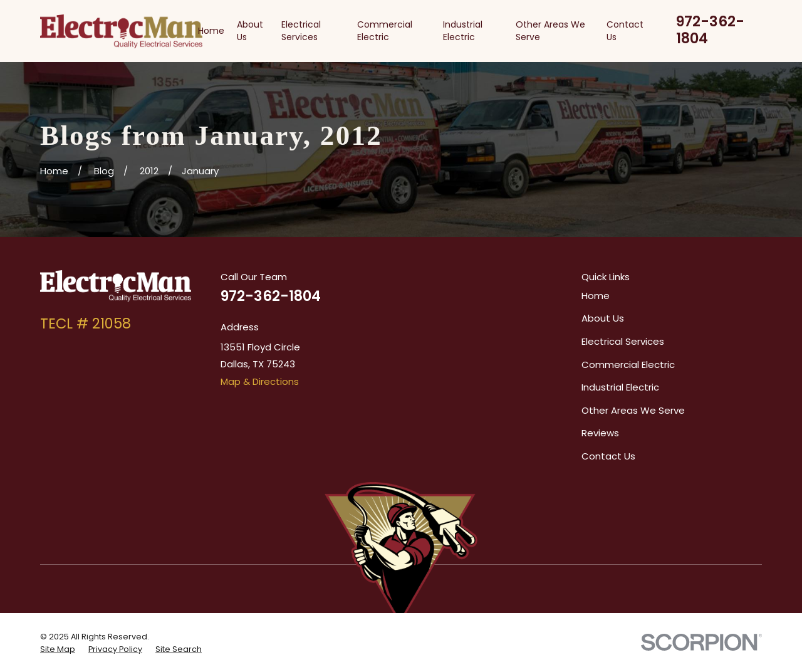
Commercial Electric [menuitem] (385, 31)
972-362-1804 (710, 30)
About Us (603, 318)
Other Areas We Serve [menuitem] (550, 31)
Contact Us (608, 456)
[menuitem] (58, 649)
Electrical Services (623, 341)
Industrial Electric (620, 387)
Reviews (600, 433)
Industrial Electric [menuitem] (463, 31)
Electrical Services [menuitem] (301, 31)
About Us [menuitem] (250, 31)
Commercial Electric (628, 365)
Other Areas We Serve (633, 410)
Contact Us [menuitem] (625, 31)
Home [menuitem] (211, 31)
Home (596, 296)
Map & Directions (260, 381)
